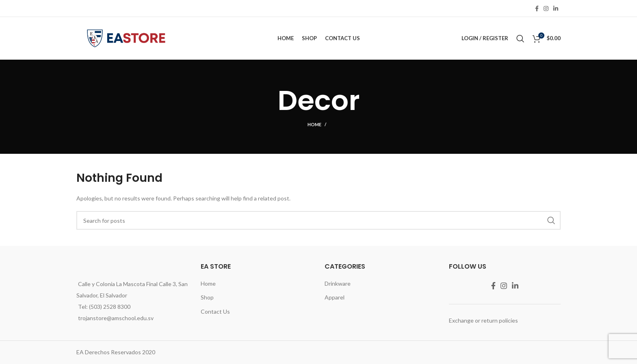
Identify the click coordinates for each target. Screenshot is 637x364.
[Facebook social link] (537, 9)
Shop (207, 297)
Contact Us (215, 311)
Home (314, 124)
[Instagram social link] (546, 9)
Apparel (335, 297)
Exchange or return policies (483, 320)
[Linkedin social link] (556, 9)
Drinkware (338, 283)
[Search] (520, 39)
